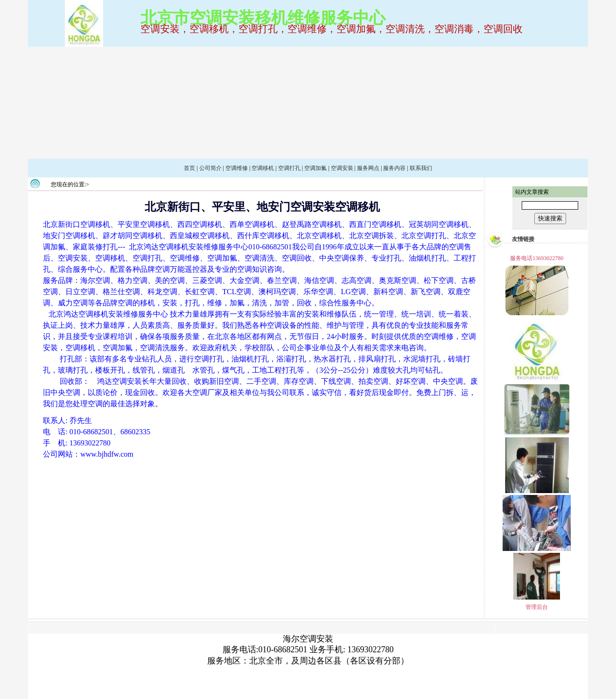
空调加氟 (315, 168)
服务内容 (394, 168)
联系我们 (421, 168)
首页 (189, 168)
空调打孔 (289, 168)
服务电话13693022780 (537, 258)
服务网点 (368, 168)
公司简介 (210, 168)
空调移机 (263, 168)
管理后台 (537, 607)
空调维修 (237, 168)
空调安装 (342, 168)
